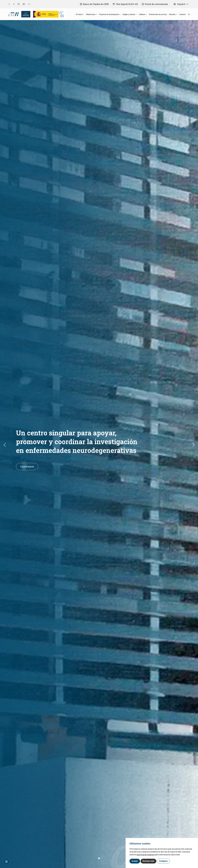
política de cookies (145, 855)
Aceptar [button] (135, 861)
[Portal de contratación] (155, 4)
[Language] (14, 14)
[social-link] (9, 4)
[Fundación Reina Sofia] (25, 14)
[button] (195, 445)
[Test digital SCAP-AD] (125, 4)
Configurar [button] (163, 861)
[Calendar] (6, 862)
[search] (188, 14)
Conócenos (27, 466)
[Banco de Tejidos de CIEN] (94, 4)
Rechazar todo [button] (148, 861)
